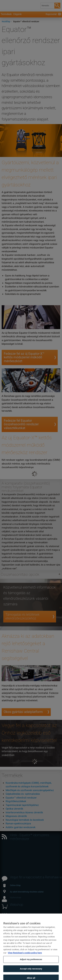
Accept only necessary (31, 972)
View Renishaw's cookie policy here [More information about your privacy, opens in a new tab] (25, 956)
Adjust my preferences (31, 963)
